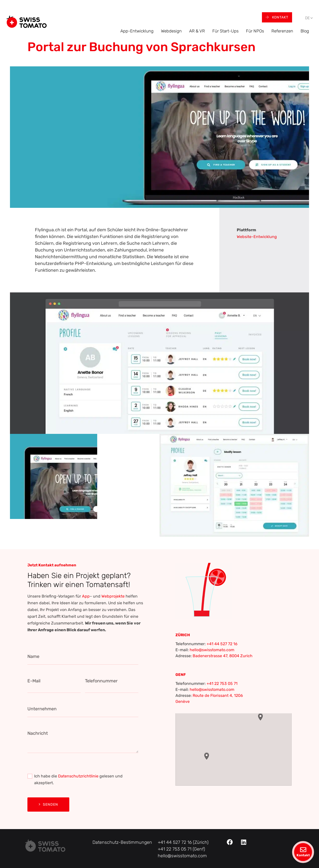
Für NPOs (255, 31)
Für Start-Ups (225, 31)
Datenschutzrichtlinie (78, 776)
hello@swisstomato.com (212, 650)
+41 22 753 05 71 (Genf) (181, 849)
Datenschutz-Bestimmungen (122, 842)
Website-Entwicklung (257, 237)
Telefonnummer (101, 681)
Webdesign (171, 31)
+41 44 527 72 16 (222, 644)
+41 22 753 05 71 (222, 683)
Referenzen (282, 31)
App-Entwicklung (137, 31)
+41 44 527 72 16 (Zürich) (183, 842)
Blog (305, 31)
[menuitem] (307, 18)
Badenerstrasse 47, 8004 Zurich (223, 656)
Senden (48, 805)
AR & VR (197, 31)
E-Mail (34, 681)
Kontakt (277, 17)
